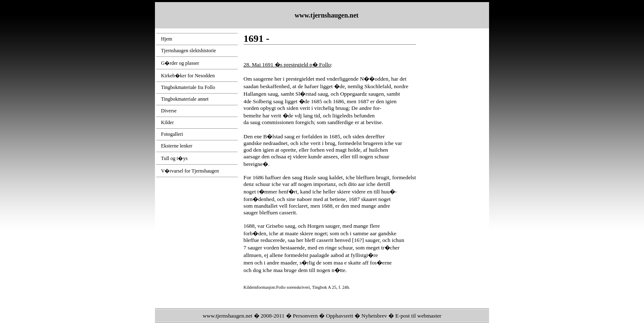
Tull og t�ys (175, 158)
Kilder (168, 122)
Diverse (169, 111)
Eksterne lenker (177, 146)
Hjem (167, 39)
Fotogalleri (172, 134)
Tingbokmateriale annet (185, 99)
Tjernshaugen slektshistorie (189, 51)
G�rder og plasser (180, 63)
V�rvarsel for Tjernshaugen (190, 171)
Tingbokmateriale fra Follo (188, 87)
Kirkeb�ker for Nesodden (188, 76)
